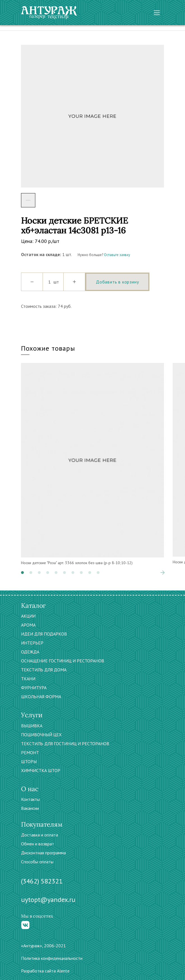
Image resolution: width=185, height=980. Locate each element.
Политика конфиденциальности (52, 958)
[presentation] (163, 573)
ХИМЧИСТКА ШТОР (41, 770)
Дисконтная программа (43, 853)
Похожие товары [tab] (48, 348)
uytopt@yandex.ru (48, 900)
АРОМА (28, 625)
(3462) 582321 (42, 881)
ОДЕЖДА (30, 652)
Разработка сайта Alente (45, 971)
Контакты (30, 799)
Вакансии (30, 808)
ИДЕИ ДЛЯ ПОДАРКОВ (44, 634)
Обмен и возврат (38, 844)
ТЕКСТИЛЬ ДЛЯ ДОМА (44, 670)
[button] (22, 573)
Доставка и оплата (40, 835)
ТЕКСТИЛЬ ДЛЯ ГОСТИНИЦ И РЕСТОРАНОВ (65, 744)
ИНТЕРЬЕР (32, 643)
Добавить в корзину (117, 282)
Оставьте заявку (117, 255)
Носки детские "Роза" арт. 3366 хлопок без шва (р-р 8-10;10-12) (77, 563)
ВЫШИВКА (32, 726)
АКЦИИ (28, 616)
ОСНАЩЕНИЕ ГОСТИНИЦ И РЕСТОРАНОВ (63, 661)
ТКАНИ (28, 679)
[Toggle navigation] (157, 13)
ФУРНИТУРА (34, 688)
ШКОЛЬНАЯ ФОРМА (41, 697)
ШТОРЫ (29, 761)
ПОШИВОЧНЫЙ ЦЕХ (41, 735)
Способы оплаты (37, 862)
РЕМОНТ (30, 752)
